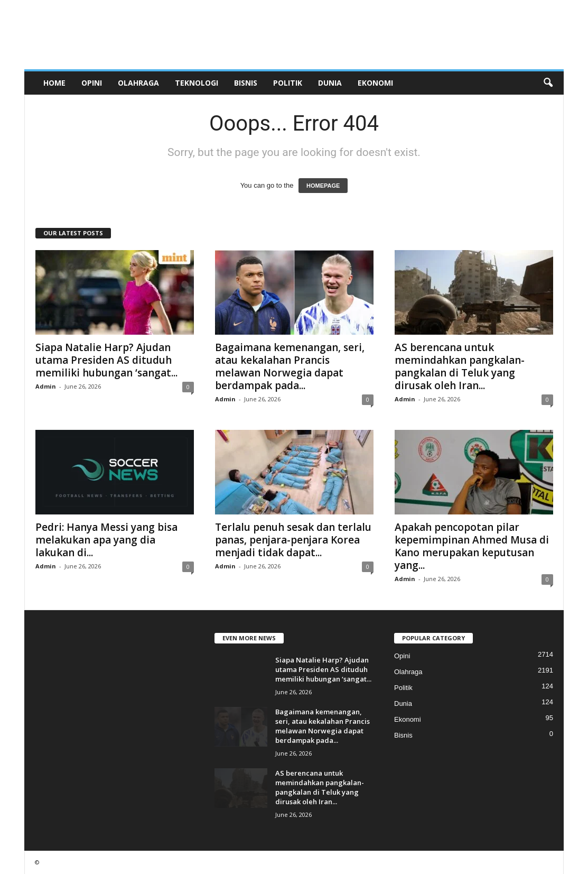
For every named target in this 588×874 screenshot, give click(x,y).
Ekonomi (375, 83)
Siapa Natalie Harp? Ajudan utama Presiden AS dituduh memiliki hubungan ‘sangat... (106, 360)
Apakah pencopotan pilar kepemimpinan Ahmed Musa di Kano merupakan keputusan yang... (472, 546)
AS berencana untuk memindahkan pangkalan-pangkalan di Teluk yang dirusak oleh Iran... (460, 366)
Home (54, 83)
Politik (288, 83)
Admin (46, 386)
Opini (92, 83)
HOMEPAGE (323, 186)
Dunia (330, 83)
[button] (548, 83)
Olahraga (138, 83)
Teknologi (197, 83)
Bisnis (246, 83)
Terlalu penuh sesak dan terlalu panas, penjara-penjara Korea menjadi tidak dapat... (293, 540)
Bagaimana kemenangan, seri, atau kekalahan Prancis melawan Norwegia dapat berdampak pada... (290, 366)
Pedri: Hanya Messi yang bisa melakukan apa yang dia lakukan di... (106, 540)
